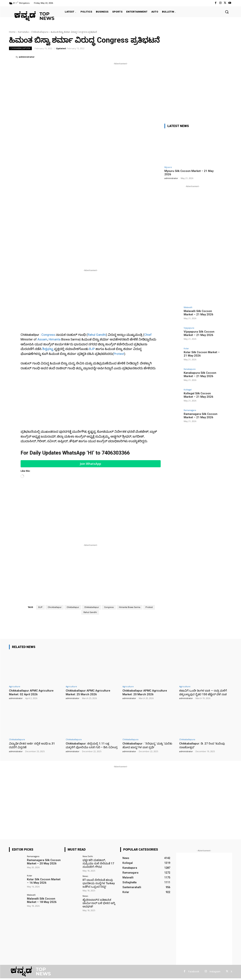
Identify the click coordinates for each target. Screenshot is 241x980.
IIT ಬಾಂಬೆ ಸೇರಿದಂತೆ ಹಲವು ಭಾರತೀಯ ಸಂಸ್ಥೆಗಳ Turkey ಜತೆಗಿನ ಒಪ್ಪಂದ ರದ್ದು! (97, 829)
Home (12, 32)
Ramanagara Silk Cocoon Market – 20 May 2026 (43, 808)
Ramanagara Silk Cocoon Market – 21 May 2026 (199, 415)
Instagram (215, 918)
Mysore (168, 167)
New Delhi (88, 803)
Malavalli (188, 307)
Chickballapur (55, 546)
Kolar (186, 348)
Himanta (55, 278)
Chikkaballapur (92, 546)
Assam (42, 278)
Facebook (194, 918)
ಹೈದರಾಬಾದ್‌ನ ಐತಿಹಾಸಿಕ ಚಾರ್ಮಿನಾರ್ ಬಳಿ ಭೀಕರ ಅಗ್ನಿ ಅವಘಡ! (97, 848)
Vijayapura (189, 328)
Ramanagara (190, 410)
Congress (48, 273)
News (85, 822)
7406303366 (116, 392)
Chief (148, 273)
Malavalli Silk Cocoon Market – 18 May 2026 (40, 847)
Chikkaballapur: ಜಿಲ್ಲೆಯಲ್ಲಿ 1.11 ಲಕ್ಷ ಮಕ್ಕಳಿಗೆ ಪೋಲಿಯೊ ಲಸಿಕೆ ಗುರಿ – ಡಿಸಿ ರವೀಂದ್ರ (89, 690)
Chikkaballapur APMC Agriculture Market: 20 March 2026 (146, 631)
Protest (119, 293)
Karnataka (23, 32)
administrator (27, 57)
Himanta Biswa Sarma (130, 546)
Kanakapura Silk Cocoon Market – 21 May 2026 (199, 374)
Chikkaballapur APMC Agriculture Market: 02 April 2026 (32, 631)
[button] (227, 12)
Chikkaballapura (40, 32)
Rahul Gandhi (97, 273)
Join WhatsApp (91, 403)
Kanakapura (190, 369)
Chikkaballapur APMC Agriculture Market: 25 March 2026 (89, 631)
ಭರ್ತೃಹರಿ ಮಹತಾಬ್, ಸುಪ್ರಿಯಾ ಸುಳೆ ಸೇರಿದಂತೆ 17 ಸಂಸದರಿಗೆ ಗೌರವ (98, 809)
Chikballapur (73, 546)
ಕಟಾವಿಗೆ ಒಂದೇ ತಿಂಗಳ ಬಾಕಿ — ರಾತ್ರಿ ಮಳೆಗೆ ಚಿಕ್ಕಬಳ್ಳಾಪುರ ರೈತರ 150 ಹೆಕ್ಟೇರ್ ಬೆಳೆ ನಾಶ (204, 633)
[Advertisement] (121, 92)
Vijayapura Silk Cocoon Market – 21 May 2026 (198, 333)
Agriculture (15, 625)
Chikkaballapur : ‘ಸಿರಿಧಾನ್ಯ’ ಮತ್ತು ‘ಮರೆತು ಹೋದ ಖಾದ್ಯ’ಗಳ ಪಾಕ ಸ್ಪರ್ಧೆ (146, 688)
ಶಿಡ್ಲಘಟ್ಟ (48, 288)
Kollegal (188, 390)
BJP (92, 288)
